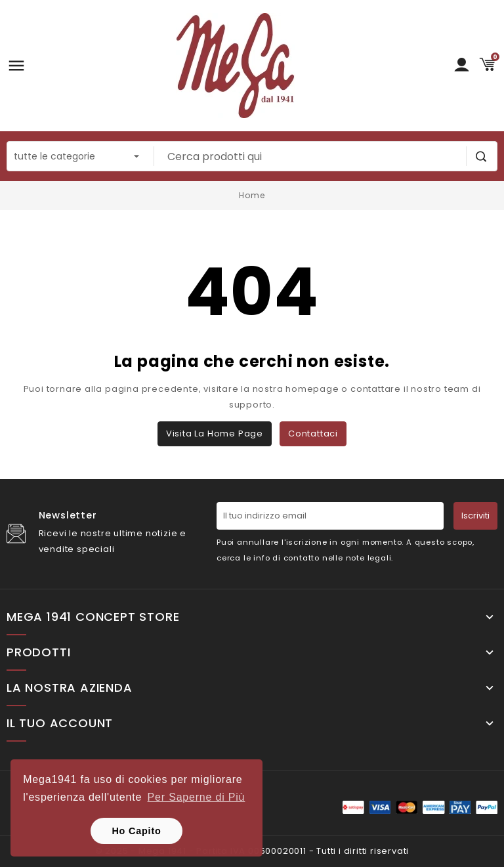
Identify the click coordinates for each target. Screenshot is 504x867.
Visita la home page (215, 433)
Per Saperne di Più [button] (197, 797)
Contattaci (313, 433)
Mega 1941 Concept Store (93, 617)
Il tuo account (60, 723)
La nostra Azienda (70, 688)
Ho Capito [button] (136, 831)
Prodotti (38, 652)
